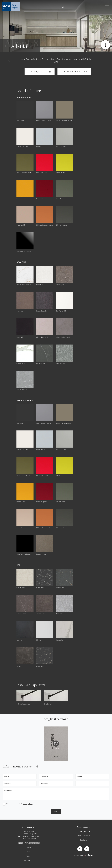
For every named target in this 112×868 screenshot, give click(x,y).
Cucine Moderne (83, 827)
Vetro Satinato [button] (24, 401)
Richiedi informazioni (74, 72)
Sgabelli (29, 856)
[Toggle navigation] (107, 6)
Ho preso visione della (20, 804)
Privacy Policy (28, 804)
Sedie (29, 848)
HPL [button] (18, 565)
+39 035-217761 (30, 839)
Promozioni (29, 860)
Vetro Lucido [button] (24, 98)
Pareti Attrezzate (83, 836)
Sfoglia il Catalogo (39, 72)
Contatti (83, 840)
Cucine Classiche (83, 831)
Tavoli (29, 852)
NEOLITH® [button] (21, 262)
